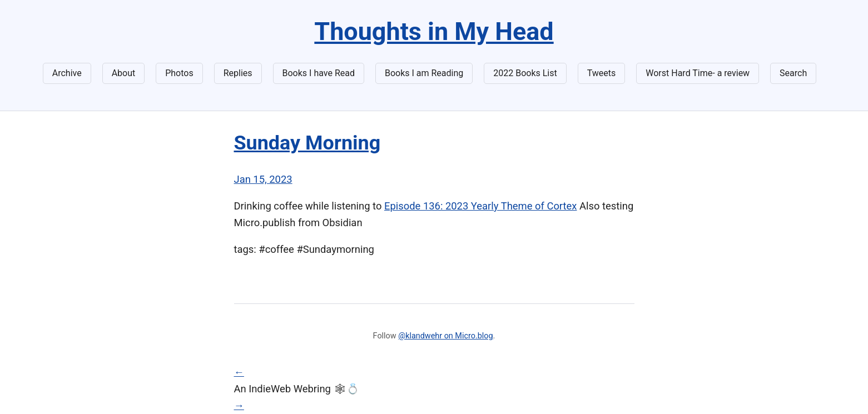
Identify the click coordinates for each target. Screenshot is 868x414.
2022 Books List (525, 73)
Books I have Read (319, 73)
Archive (67, 73)
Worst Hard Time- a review (698, 73)
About (124, 73)
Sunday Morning (307, 143)
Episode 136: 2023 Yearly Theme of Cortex (480, 206)
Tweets (602, 73)
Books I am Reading (424, 73)
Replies (238, 73)
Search (793, 73)
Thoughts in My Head (434, 31)
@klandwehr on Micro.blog (445, 336)
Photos (179, 73)
